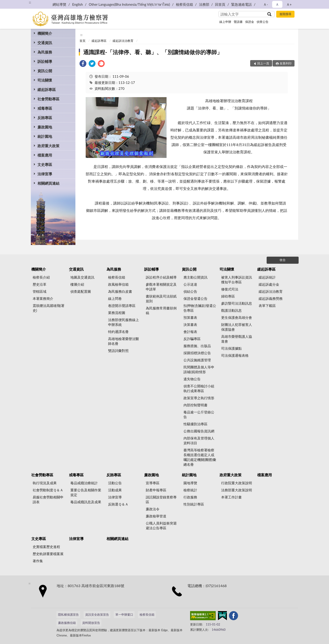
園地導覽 (190, 483)
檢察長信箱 (184, 4)
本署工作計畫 (231, 497)
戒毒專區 (45, 108)
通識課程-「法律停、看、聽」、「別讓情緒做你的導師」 (153, 52)
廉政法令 (153, 509)
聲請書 (238, 22)
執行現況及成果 (45, 483)
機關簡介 (45, 33)
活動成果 (115, 490)
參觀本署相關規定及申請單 (161, 287)
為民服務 (45, 52)
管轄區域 (40, 291)
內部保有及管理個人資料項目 (199, 440)
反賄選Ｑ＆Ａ (118, 504)
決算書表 (190, 325)
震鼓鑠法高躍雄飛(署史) (49, 308)
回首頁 (220, 4)
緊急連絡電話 (241, 4)
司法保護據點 (231, 348)
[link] (83, 64)
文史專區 (45, 164)
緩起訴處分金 (269, 284)
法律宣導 (45, 174)
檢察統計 (190, 490)
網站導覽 (59, 4)
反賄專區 (45, 118)
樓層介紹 (77, 284)
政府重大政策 (48, 146)
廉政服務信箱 (67, 623)
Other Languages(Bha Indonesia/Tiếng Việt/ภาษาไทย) (129, 4)
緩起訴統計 (267, 277)
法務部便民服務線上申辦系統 (123, 322)
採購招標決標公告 (197, 353)
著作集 (38, 561)
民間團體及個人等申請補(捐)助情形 (199, 369)
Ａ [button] (277, 4)
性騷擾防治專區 (195, 424)
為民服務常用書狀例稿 (161, 310)
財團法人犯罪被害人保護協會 (237, 327)
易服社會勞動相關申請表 (48, 499)
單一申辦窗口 (124, 615)
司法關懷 (45, 80)
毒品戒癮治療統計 (84, 483)
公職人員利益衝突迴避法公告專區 (161, 526)
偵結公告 (190, 291)
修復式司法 (230, 289)
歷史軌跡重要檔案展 (48, 554)
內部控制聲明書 (195, 405)
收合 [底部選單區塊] (283, 260)
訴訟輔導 (45, 61)
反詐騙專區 (192, 339)
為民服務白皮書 (120, 291)
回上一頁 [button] (263, 63)
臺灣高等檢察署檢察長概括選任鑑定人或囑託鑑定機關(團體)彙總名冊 (200, 457)
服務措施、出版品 (197, 346)
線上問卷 (115, 298)
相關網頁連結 (48, 183)
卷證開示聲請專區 (122, 306)
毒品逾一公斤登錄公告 (199, 414)
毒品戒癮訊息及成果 (86, 502)
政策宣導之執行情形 (199, 398)
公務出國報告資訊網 (199, 431)
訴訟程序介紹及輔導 (161, 277)
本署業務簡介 (43, 298)
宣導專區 (153, 483)
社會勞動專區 (48, 99)
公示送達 (190, 284)
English (78, 4)
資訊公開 (45, 71)
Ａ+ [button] (289, 4)
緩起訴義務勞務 (271, 298)
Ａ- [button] (266, 4)
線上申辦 (225, 22)
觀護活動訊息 (231, 310)
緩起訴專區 (47, 89)
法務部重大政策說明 (237, 490)
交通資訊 (45, 43)
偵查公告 (263, 22)
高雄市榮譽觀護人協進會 (237, 339)
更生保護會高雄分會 (237, 317)
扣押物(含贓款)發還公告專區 (200, 308)
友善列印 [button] (286, 63)
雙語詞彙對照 (118, 351)
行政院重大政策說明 (237, 483)
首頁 (82, 41)
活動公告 (115, 483)
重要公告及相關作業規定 (86, 492)
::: (30, 2)
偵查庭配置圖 (81, 291)
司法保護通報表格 (235, 355)
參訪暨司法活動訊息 (237, 303)
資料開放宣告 (91, 623)
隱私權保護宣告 (68, 615)
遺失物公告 (192, 379)
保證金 (250, 22)
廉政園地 (45, 127)
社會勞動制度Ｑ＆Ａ (48, 490)
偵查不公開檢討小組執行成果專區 (199, 388)
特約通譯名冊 (118, 332)
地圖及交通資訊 (82, 277)
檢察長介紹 (41, 277)
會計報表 (190, 332)
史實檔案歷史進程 (46, 547)
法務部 (204, 4)
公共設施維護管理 (197, 360)
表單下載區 (267, 306)
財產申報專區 (156, 490)
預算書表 (190, 317)
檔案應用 (45, 155)
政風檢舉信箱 (118, 284)
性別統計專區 (194, 504)
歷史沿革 (40, 284)
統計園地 (45, 136)
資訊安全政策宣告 (97, 615)
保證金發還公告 (195, 298)
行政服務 (190, 497)
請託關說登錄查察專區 (161, 499)
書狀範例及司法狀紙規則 (161, 299)
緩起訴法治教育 (123, 41)
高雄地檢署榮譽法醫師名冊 (123, 341)
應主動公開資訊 (195, 277)
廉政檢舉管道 (156, 516)
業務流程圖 (117, 313)
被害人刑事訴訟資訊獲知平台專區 (237, 280)
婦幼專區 (228, 296)
